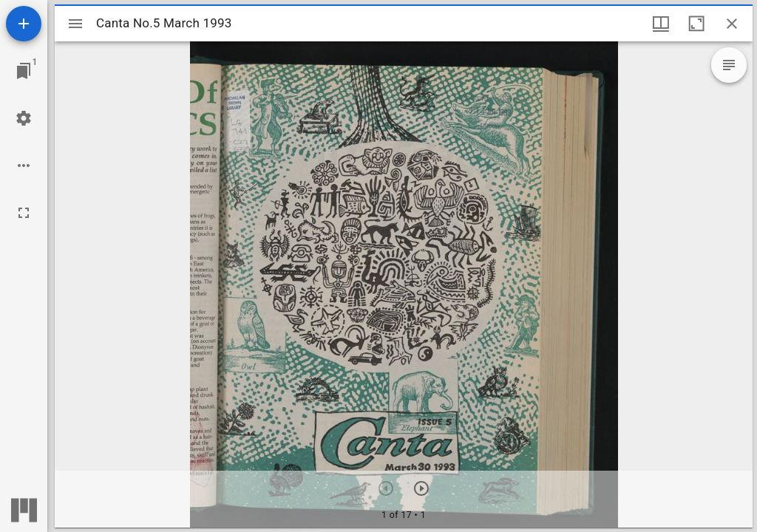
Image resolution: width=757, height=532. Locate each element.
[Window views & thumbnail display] (661, 24)
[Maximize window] (696, 24)
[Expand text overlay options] (729, 65)
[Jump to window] (24, 71)
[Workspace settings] (24, 118)
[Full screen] (24, 213)
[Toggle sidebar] (75, 24)
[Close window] (732, 24)
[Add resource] (24, 24)
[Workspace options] (24, 166)
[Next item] (421, 488)
